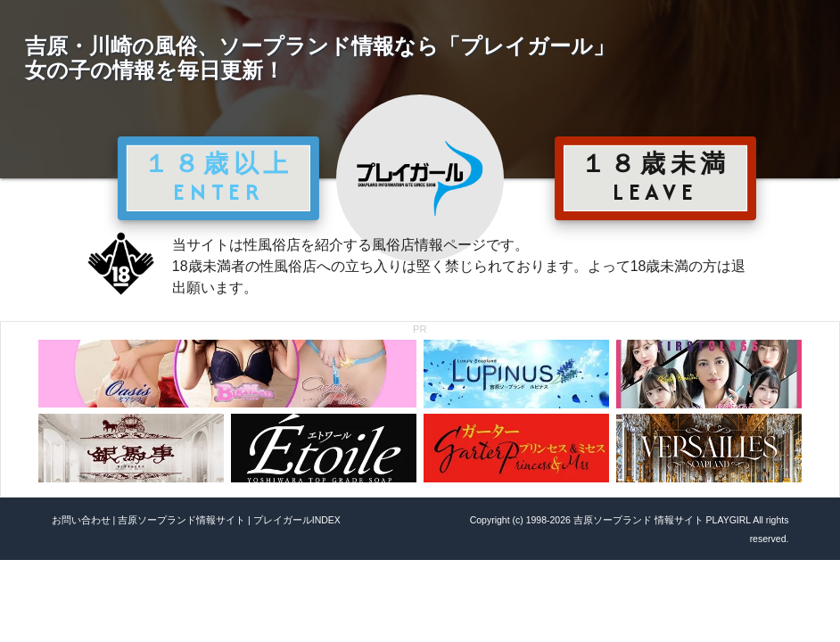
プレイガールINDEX (297, 520)
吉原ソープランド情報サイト (181, 520)
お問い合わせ (81, 520)
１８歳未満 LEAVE (655, 177)
